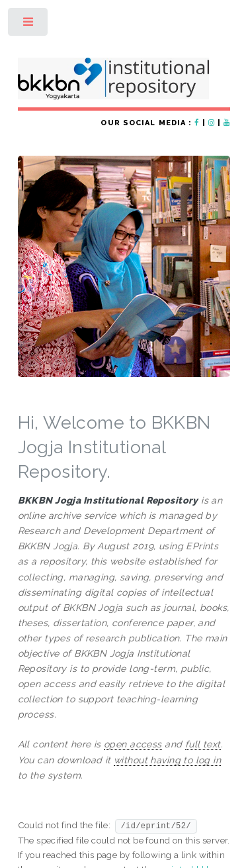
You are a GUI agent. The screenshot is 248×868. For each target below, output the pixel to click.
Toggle (29, 25)
